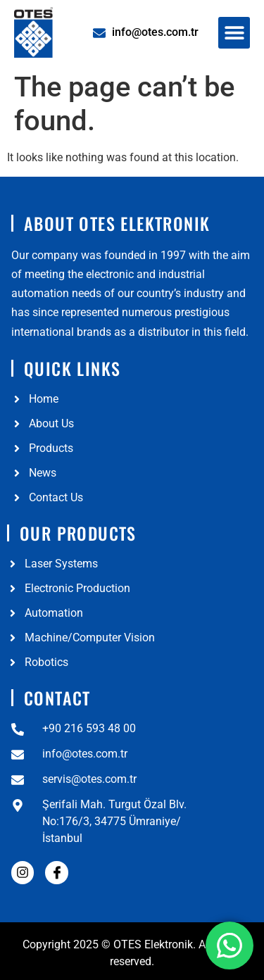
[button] (234, 33)
